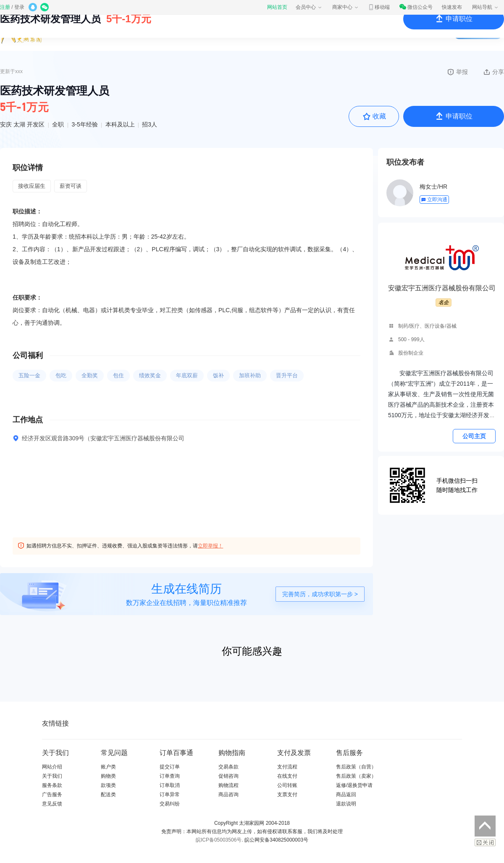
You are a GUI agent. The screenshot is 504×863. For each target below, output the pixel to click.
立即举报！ (210, 546)
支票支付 (287, 795)
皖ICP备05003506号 (219, 840)
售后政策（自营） (356, 767)
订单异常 (170, 795)
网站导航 (486, 7)
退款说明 (346, 804)
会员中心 (309, 7)
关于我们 (52, 776)
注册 (5, 7)
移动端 (379, 7)
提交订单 (170, 767)
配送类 (108, 795)
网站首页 (277, 7)
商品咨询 (228, 795)
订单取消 (170, 785)
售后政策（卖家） (356, 776)
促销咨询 (228, 776)
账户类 (108, 767)
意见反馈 (52, 804)
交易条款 (228, 767)
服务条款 (52, 785)
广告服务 (52, 795)
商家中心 (346, 7)
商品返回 (346, 795)
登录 (19, 7)
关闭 (485, 842)
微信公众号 (416, 7)
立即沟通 (434, 200)
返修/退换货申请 (354, 785)
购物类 (108, 776)
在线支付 (287, 776)
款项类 (108, 785)
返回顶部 (485, 826)
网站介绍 (52, 767)
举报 (457, 72)
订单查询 (170, 776)
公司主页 (474, 436)
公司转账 (287, 785)
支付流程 (287, 767)
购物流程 (228, 785)
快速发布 (452, 7)
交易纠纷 (170, 804)
